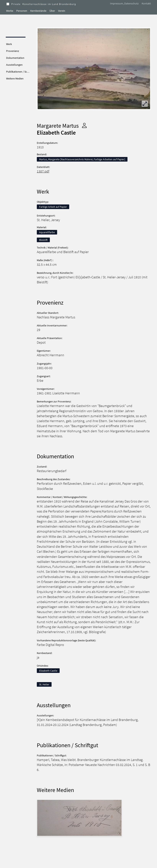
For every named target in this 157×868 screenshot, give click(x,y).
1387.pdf (43, 171)
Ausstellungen (14, 65)
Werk (9, 44)
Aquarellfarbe (47, 232)
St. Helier (44, 684)
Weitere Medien (15, 78)
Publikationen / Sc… (18, 72)
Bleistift (43, 240)
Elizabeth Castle (48, 671)
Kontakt (146, 3)
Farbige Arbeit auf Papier (53, 207)
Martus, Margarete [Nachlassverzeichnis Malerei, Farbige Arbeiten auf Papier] (82, 159)
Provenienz (13, 51)
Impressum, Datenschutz (124, 3)
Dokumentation (15, 58)
